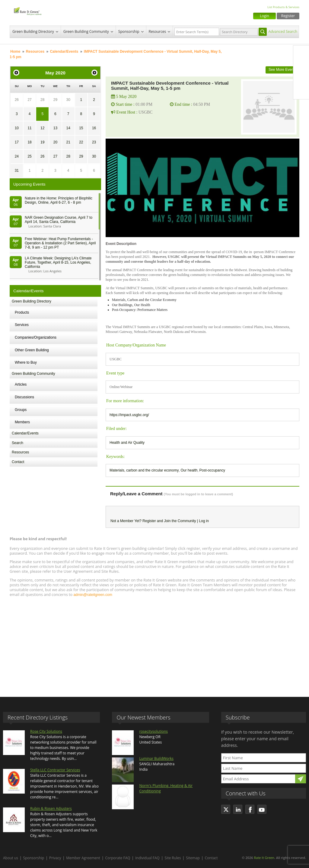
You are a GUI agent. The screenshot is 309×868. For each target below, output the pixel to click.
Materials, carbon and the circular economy (144, 470)
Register (288, 16)
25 (29, 156)
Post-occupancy (212, 470)
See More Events (282, 70)
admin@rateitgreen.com (93, 595)
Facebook (301, 53)
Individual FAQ (147, 858)
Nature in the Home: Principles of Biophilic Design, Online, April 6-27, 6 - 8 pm (59, 200)
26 (17, 100)
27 (29, 100)
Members (22, 422)
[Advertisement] (154, 644)
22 (81, 142)
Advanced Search (283, 31)
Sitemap (193, 858)
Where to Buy (26, 362)
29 (55, 100)
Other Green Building (32, 350)
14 (68, 128)
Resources (158, 31)
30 (68, 100)
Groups (21, 410)
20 (55, 142)
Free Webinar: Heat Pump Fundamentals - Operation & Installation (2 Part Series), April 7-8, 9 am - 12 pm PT (60, 243)
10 (17, 128)
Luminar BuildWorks (156, 758)
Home (15, 52)
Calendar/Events (64, 52)
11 (29, 128)
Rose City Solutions (46, 731)
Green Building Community (86, 31)
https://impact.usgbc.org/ (129, 415)
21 (68, 142)
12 (42, 128)
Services (22, 325)
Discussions (24, 397)
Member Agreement (83, 858)
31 (17, 171)
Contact (18, 462)
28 (42, 100)
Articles (21, 384)
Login (264, 16)
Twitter (301, 66)
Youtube (301, 91)
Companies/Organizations (36, 337)
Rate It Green (264, 858)
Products (22, 312)
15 (81, 128)
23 (94, 142)
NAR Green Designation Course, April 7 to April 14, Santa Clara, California (59, 220)
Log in (204, 521)
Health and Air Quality (127, 443)
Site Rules (173, 858)
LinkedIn (301, 79)
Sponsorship (129, 31)
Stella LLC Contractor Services (55, 770)
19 (42, 142)
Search (18, 443)
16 (94, 128)
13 (55, 128)
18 (29, 142)
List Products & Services (283, 7)
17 (17, 142)
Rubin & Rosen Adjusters (51, 808)
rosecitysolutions (153, 731)
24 (17, 156)
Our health (189, 470)
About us (11, 858)
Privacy (55, 858)
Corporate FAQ (118, 858)
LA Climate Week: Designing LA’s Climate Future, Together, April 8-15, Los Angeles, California (58, 262)
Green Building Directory (33, 31)
